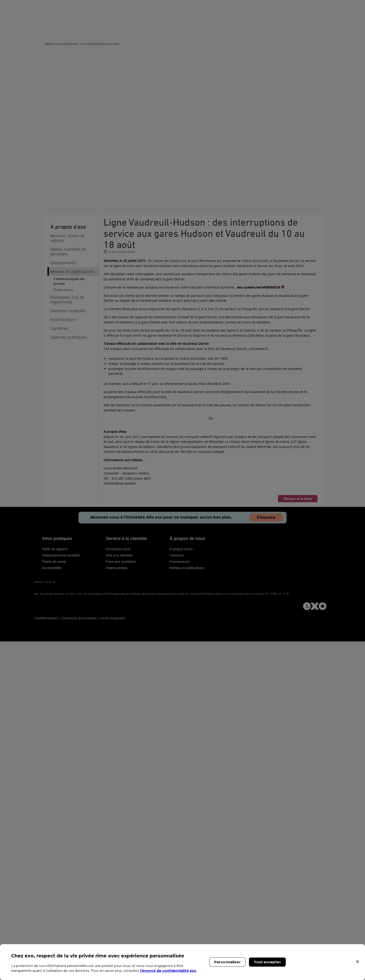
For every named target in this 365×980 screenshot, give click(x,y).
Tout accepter (267, 962)
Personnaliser (227, 962)
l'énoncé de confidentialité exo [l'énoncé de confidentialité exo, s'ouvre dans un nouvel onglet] (168, 971)
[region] (182, 962)
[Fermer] (358, 962)
